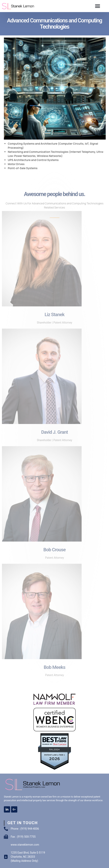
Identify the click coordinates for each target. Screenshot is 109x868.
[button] (98, 6)
